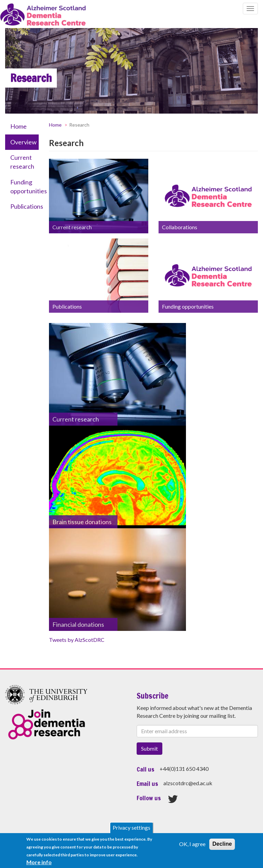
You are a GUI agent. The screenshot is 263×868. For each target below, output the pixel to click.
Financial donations (78, 624)
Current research (22, 162)
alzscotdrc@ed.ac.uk (188, 783)
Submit (149, 748)
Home (18, 126)
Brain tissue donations (82, 522)
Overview (23, 142)
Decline (222, 846)
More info (39, 863)
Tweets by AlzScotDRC (77, 640)
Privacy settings (131, 829)
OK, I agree (192, 846)
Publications (24, 206)
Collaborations (180, 227)
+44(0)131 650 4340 (184, 769)
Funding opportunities (24, 186)
